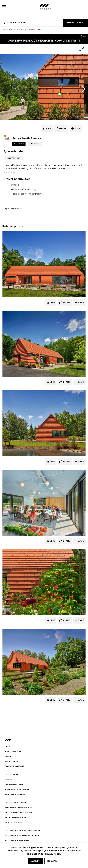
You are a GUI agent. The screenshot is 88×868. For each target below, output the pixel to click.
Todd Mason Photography (27, 194)
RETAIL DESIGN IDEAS (15, 818)
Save (81, 303)
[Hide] (83, 36)
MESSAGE (35, 144)
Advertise (10, 756)
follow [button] (20, 144)
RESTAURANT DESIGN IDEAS (19, 813)
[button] (4, 7)
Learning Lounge (14, 785)
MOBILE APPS (11, 761)
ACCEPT (35, 861)
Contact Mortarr (15, 766)
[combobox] (76, 23)
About (8, 747)
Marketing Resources (17, 790)
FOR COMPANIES (13, 752)
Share (66, 303)
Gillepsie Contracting (24, 189)
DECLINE (52, 861)
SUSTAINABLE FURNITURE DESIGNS (22, 836)
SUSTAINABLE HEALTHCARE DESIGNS (23, 831)
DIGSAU (16, 185)
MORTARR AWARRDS (15, 794)
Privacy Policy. (53, 854)
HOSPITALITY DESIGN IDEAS (18, 808)
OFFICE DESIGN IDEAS (16, 803)
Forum (8, 780)
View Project (13, 158)
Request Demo (35, 29)
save (77, 129)
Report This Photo (12, 209)
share (62, 129)
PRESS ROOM (11, 775)
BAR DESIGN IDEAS (14, 822)
